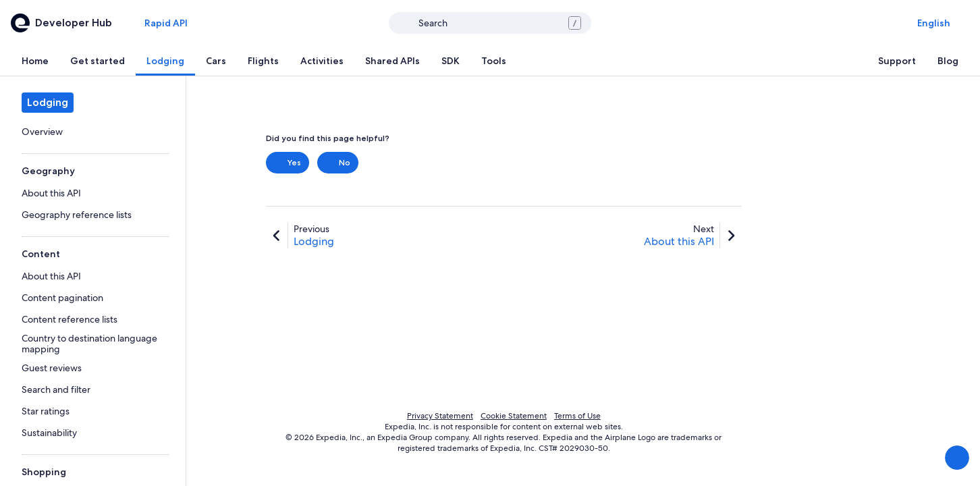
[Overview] (93, 132)
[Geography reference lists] (93, 215)
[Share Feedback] (957, 458)
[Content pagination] (93, 298)
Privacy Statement (440, 416)
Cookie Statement (514, 416)
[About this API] (93, 193)
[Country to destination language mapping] (93, 344)
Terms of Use (577, 416)
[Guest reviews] (93, 368)
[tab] (35, 61)
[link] (93, 132)
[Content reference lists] (93, 319)
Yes (288, 163)
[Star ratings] (93, 411)
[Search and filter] (93, 389)
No (338, 163)
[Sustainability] (93, 433)
